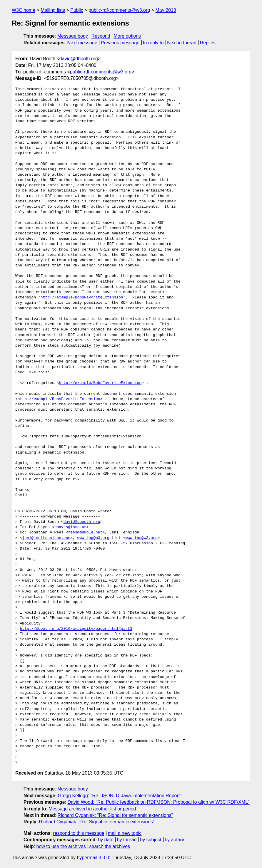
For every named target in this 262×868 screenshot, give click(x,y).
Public (77, 10)
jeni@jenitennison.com (46, 538)
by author (175, 840)
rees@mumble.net (85, 533)
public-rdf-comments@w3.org (119, 10)
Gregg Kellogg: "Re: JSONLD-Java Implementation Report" (120, 796)
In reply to (153, 43)
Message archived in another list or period (92, 809)
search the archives (110, 846)
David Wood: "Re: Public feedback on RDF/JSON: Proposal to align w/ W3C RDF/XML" (158, 802)
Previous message (120, 43)
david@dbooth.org (79, 59)
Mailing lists (53, 10)
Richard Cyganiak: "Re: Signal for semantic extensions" (115, 815)
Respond (101, 36)
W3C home (24, 10)
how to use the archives (61, 846)
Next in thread (182, 43)
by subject (151, 840)
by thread (127, 840)
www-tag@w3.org (93, 538)
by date (106, 840)
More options (127, 36)
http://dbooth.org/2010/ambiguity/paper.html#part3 (76, 629)
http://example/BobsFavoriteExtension (82, 298)
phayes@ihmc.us (70, 527)
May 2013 (166, 10)
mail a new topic (125, 833)
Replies (208, 43)
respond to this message (79, 833)
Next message (82, 43)
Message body (73, 36)
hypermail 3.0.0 (93, 858)
